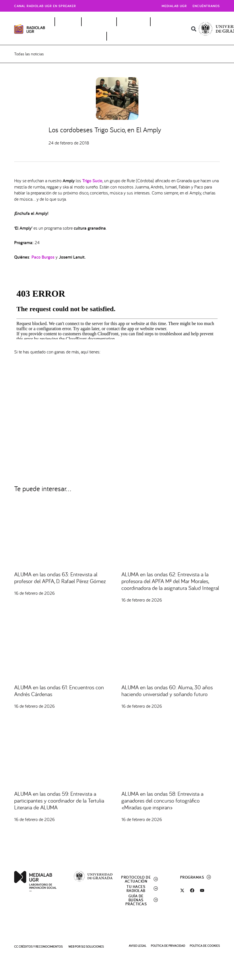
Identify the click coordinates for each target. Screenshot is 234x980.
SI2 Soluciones (92, 947)
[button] (194, 29)
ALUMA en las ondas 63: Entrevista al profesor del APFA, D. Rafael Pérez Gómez (60, 579)
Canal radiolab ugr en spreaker (45, 6)
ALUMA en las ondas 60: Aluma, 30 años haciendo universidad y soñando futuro (167, 692)
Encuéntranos (206, 6)
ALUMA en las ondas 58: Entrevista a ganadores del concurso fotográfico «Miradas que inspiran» (162, 801)
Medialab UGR (174, 6)
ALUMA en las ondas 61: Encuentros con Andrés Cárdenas (59, 692)
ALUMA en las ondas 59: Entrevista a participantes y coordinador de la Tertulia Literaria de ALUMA (59, 801)
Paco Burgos (43, 258)
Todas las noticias (29, 54)
